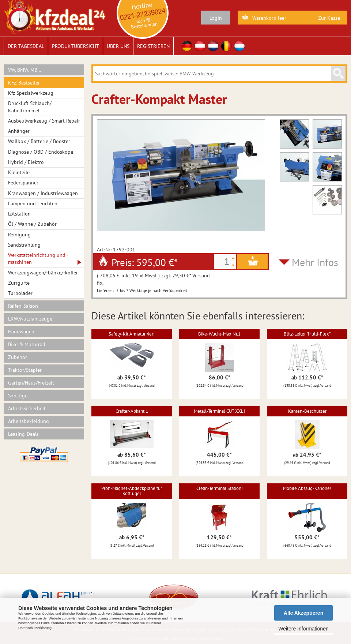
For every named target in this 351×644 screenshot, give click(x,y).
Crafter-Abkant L (132, 411)
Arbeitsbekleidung (29, 421)
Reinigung (19, 235)
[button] (233, 258)
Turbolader (20, 293)
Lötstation (19, 214)
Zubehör (18, 357)
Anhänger (19, 131)
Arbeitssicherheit (27, 408)
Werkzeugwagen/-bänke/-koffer (43, 273)
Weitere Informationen (303, 629)
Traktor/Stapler (25, 370)
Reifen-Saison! (24, 306)
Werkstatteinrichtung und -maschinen (38, 259)
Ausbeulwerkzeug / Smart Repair (44, 121)
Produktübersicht (76, 46)
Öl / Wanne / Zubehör (32, 224)
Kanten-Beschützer (307, 411)
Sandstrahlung (24, 245)
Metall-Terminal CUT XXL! (219, 411)
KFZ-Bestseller (24, 83)
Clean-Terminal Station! (220, 488)
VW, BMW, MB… (25, 70)
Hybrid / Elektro (26, 162)
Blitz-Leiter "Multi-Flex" (307, 334)
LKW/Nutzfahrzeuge (30, 319)
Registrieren (153, 46)
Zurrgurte (19, 283)
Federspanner (23, 183)
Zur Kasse (329, 18)
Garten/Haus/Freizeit (31, 383)
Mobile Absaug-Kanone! (307, 488)
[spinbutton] (222, 262)
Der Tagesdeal (26, 46)
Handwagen (21, 332)
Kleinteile (19, 172)
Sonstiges (19, 396)
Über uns (118, 46)
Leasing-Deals (23, 434)
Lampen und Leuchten (33, 203)
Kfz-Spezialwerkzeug (31, 93)
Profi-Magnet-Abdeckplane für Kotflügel (132, 491)
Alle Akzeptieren (303, 613)
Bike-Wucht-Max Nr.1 (219, 334)
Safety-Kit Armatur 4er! (132, 334)
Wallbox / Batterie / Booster (39, 141)
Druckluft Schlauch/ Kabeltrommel (30, 107)
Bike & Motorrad (27, 344)
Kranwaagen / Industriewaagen (43, 193)
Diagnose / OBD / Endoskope (41, 152)
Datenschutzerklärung (35, 628)
